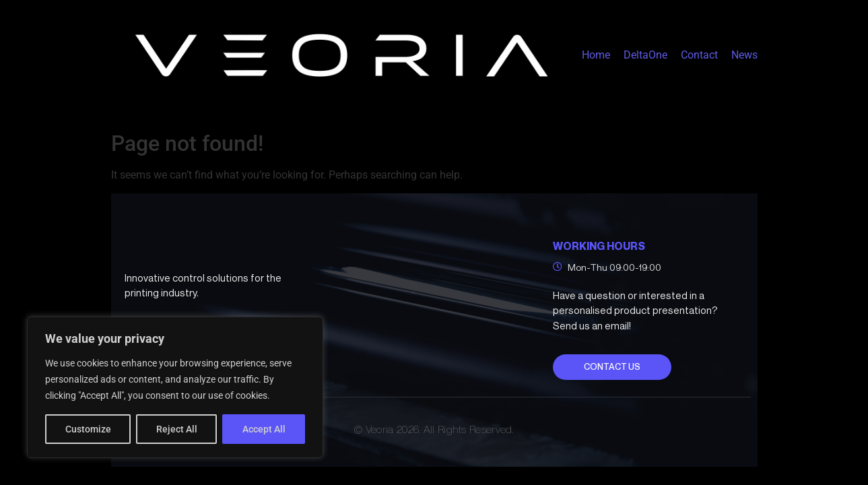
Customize (88, 429)
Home (596, 55)
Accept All (264, 429)
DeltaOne (645, 55)
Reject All (177, 429)
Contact (699, 55)
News (744, 55)
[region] (175, 387)
